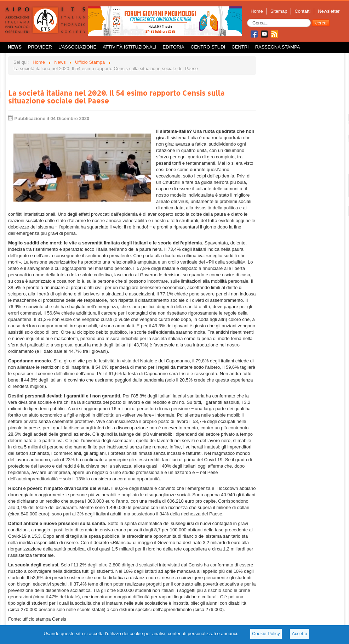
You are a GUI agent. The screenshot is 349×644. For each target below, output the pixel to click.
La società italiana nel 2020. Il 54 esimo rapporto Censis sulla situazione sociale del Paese (116, 97)
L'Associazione (77, 47)
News (15, 47)
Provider (40, 47)
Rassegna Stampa (278, 47)
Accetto (299, 634)
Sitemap (279, 11)
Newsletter (329, 11)
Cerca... (247, 19)
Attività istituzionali (129, 47)
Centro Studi (208, 47)
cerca (321, 23)
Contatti (302, 11)
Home (257, 11)
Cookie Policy (266, 634)
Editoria (174, 47)
